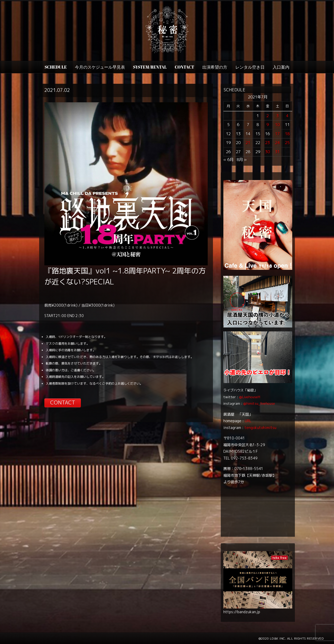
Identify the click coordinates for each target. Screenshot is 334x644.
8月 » (242, 160)
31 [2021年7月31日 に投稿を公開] (277, 152)
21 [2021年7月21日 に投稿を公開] (248, 143)
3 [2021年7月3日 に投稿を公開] (278, 116)
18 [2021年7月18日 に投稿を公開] (287, 134)
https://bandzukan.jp (242, 612)
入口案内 (281, 67)
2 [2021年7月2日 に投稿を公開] (268, 116)
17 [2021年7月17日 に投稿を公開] (277, 134)
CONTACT (184, 67)
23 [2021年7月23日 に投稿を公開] (267, 143)
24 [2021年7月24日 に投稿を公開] (277, 143)
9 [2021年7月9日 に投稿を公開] (268, 125)
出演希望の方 (215, 67)
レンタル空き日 (250, 67)
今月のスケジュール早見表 (100, 67)
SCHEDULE (56, 67)
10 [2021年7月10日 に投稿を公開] (277, 125)
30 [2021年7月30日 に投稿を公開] (267, 152)
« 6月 (228, 160)
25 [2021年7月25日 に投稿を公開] (287, 143)
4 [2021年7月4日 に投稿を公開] (287, 116)
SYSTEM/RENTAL (150, 67)
